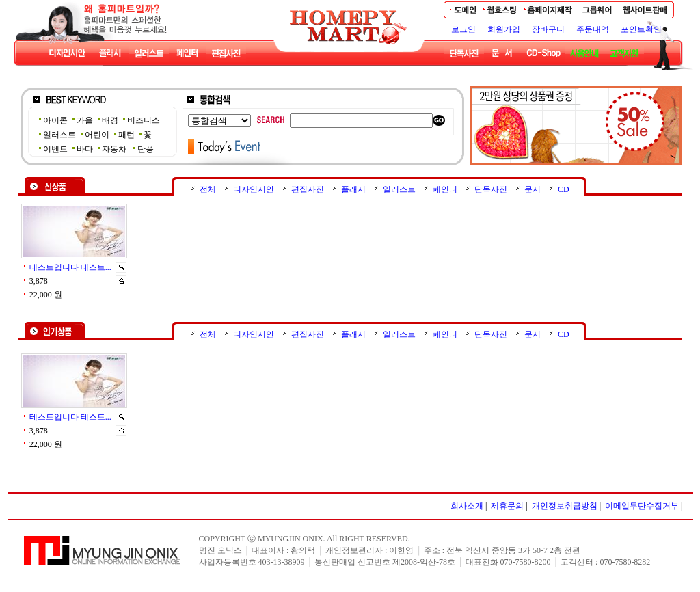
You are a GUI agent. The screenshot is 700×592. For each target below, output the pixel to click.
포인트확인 (641, 29)
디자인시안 (254, 189)
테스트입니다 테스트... (70, 267)
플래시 (353, 189)
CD (564, 189)
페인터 (445, 189)
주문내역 (593, 29)
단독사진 (491, 189)
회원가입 (504, 29)
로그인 (463, 29)
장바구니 (548, 29)
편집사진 (308, 189)
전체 (208, 189)
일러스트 (399, 189)
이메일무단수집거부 (642, 506)
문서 (533, 189)
